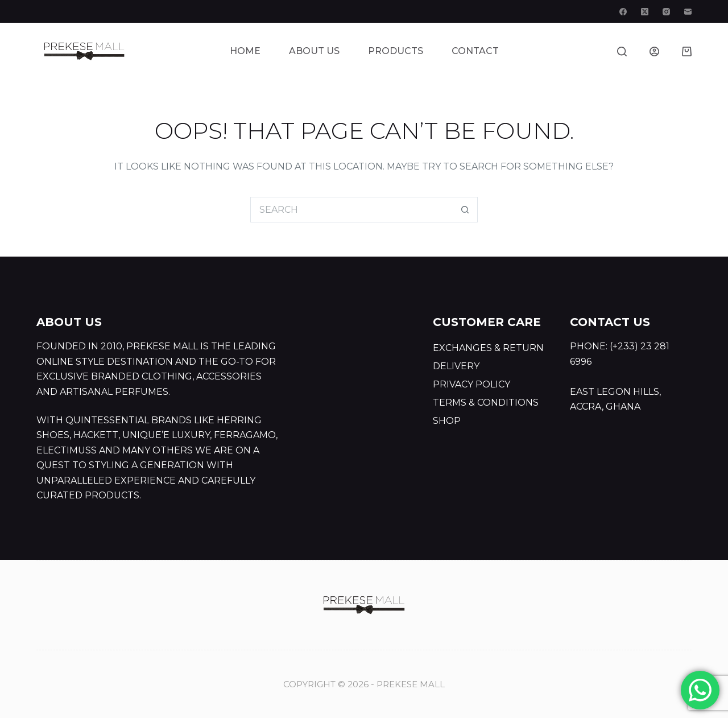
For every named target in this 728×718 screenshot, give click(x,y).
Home (245, 51)
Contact (475, 51)
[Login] (654, 51)
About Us (314, 51)
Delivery (456, 366)
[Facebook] (623, 12)
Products (396, 51)
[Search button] (465, 210)
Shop (447, 421)
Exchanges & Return (488, 348)
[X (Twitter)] (645, 12)
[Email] (688, 12)
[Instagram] (666, 12)
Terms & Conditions (486, 403)
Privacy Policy (471, 384)
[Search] (622, 51)
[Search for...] (351, 210)
